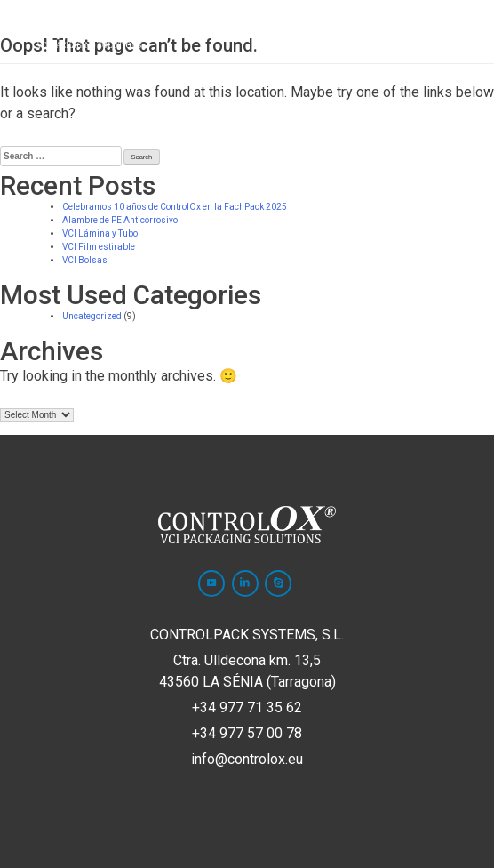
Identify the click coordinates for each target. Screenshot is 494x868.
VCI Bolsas (85, 260)
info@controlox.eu (247, 759)
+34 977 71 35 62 (247, 707)
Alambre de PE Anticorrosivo (120, 220)
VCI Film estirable (99, 247)
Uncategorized (92, 316)
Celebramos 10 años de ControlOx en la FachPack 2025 (175, 207)
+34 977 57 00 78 (247, 733)
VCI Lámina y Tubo (100, 233)
